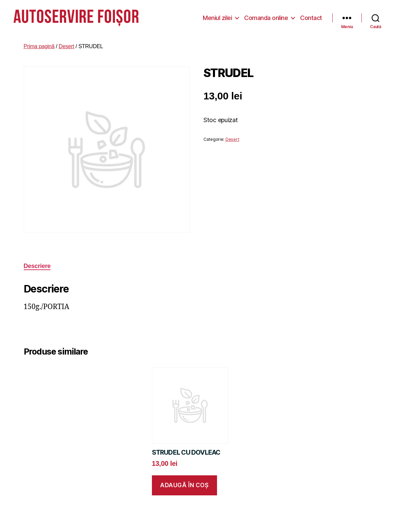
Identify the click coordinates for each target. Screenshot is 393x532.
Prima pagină (39, 45)
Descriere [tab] (37, 264)
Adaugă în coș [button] (184, 483)
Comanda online (266, 17)
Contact (311, 17)
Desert (66, 45)
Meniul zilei (217, 17)
